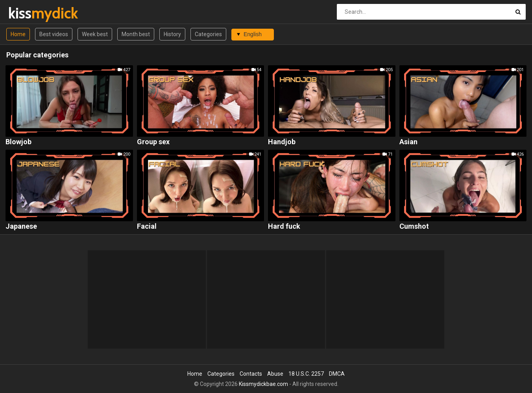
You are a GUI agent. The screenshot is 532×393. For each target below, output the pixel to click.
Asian (408, 142)
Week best (95, 34)
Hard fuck (284, 227)
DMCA (337, 374)
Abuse (275, 374)
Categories (208, 34)
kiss (29, 13)
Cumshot (414, 227)
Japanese (21, 227)
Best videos (54, 34)
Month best (136, 34)
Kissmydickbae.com (263, 384)
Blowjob (18, 142)
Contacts (251, 374)
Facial (147, 227)
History (172, 34)
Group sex (153, 142)
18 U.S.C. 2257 (306, 374)
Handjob (282, 142)
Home (18, 34)
